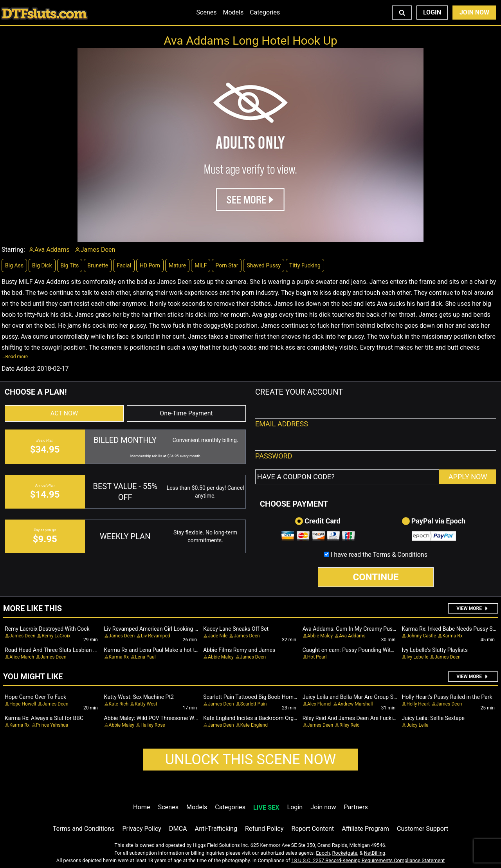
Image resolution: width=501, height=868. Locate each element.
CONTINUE (376, 577)
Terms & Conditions (400, 555)
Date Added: (19, 369)
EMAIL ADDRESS (282, 424)
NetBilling (375, 853)
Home (141, 807)
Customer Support (423, 829)
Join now (323, 807)
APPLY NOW (468, 477)
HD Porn (150, 265)
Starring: (13, 250)
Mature (177, 265)
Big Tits (70, 265)
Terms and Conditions (84, 829)
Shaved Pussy (264, 265)
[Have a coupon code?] (347, 477)
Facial (124, 265)
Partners (356, 807)
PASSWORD (274, 456)
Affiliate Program (365, 829)
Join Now (474, 12)
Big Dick (42, 265)
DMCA (178, 829)
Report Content (313, 829)
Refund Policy (264, 829)
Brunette (98, 265)
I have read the (379, 555)
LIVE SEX (266, 808)
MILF (201, 265)
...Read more (15, 357)
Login (432, 12)
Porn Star (227, 265)
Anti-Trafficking (216, 829)
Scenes (207, 12)
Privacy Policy (141, 829)
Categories (265, 12)
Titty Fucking (305, 265)
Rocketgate (345, 853)
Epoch (323, 853)
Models (233, 12)
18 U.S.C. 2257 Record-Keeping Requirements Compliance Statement (368, 860)
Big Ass (14, 265)
